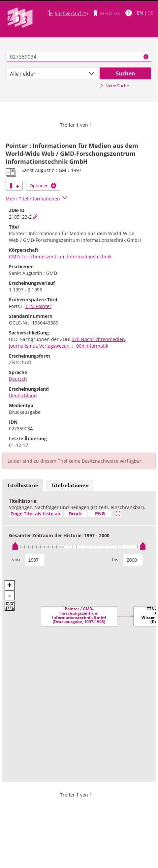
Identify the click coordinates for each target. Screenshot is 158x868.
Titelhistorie (23, 485)
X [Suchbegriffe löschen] (146, 57)
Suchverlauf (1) (71, 13)
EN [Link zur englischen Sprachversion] (140, 13)
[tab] (23, 486)
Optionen (43, 186)
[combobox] (52, 73)
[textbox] (79, 57)
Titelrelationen (70, 485)
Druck (75, 514)
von (16, 560)
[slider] (79, 547)
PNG (100, 514)
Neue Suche (114, 86)
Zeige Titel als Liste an (35, 514)
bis (115, 560)
